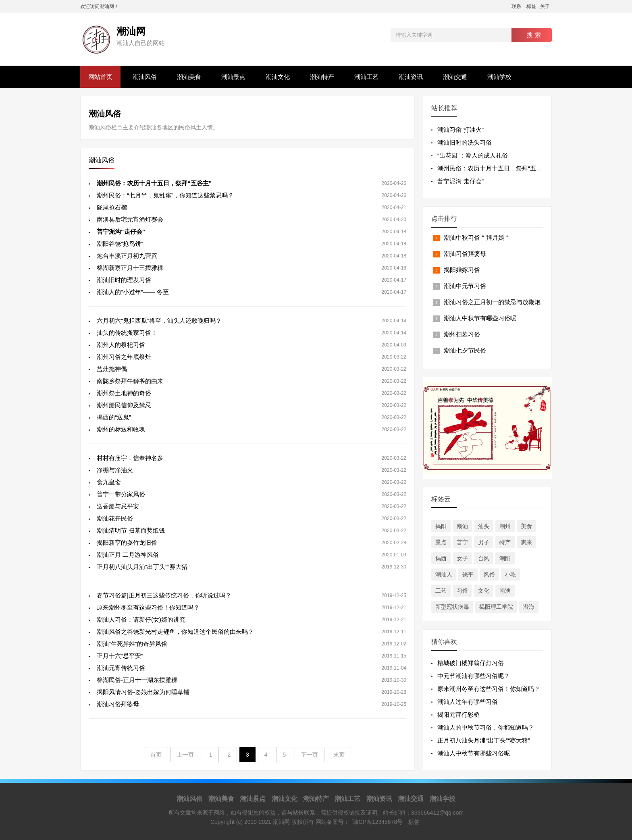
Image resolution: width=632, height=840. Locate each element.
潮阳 (505, 558)
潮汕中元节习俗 (465, 286)
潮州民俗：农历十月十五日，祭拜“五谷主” (494, 168)
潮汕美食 (189, 77)
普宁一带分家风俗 (121, 494)
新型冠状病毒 (452, 607)
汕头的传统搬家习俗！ (127, 333)
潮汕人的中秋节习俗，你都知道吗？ (486, 727)
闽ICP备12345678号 (377, 822)
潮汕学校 (499, 77)
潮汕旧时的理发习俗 (124, 280)
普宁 (462, 542)
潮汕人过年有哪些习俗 (468, 702)
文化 (484, 591)
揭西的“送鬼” (114, 417)
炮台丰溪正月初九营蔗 (127, 256)
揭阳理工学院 (496, 607)
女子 (462, 558)
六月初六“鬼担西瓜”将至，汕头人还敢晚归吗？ (159, 320)
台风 (484, 558)
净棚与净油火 (115, 470)
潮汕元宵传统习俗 (121, 668)
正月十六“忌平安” (120, 656)
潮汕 (462, 526)
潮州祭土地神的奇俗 (124, 393)
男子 (484, 542)
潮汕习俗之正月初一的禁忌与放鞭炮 (492, 302)
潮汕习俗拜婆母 (118, 704)
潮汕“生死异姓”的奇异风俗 (132, 644)
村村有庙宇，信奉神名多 (130, 458)
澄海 (529, 607)
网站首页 (100, 77)
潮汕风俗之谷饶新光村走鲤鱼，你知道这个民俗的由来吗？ (175, 632)
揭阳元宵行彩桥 (458, 715)
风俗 (489, 575)
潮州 (505, 526)
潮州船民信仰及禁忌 (124, 405)
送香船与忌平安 (118, 506)
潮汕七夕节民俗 (465, 350)
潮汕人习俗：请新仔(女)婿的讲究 (141, 619)
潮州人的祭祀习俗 (121, 345)
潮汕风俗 (145, 77)
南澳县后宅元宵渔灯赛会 (130, 219)
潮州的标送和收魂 (121, 429)
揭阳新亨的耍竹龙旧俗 (127, 542)
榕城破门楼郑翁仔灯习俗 (471, 663)
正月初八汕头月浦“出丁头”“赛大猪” (143, 567)
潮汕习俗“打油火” (460, 130)
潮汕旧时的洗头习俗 (465, 142)
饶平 (468, 575)
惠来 (526, 542)
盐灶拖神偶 (112, 369)
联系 (516, 6)
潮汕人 (444, 575)
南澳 (505, 591)
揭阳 (441, 526)
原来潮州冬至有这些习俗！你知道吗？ (148, 607)
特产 (505, 542)
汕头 (484, 526)
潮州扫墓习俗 (462, 334)
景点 (441, 542)
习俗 (462, 591)
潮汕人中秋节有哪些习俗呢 (480, 318)
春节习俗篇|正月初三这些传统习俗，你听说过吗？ (164, 595)
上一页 (185, 755)
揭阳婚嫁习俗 (462, 270)
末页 (339, 755)
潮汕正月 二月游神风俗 (128, 555)
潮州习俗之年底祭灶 (124, 357)
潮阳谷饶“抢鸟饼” (120, 244)
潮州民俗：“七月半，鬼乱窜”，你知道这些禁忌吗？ (165, 195)
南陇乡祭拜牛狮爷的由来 (130, 381)
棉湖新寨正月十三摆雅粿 (130, 268)
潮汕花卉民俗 (115, 518)
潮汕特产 (322, 77)
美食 (526, 526)
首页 (156, 755)
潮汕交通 (455, 77)
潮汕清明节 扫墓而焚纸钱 (131, 530)
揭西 (441, 558)
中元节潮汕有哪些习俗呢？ (474, 676)
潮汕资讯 (411, 77)
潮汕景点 (233, 77)
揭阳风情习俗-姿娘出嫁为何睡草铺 (143, 692)
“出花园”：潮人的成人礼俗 (473, 155)
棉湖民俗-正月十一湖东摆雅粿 (137, 680)
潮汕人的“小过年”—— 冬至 (133, 292)
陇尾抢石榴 (112, 207)
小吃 (511, 575)
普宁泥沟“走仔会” (460, 181)
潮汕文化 (278, 77)
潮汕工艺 (366, 77)
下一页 (310, 755)
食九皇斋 (109, 482)
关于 (545, 6)
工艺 (441, 591)
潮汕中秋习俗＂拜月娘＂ (477, 237)
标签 (531, 6)
